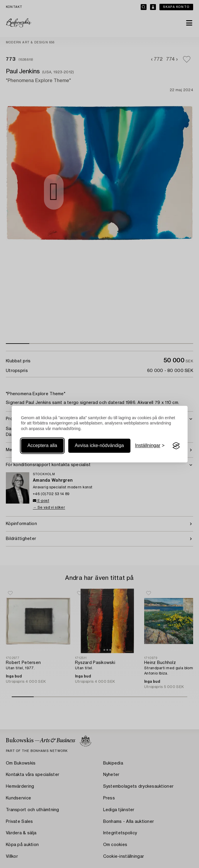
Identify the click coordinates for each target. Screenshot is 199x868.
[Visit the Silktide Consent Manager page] (176, 446)
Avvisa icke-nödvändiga (99, 446)
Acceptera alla (42, 446)
